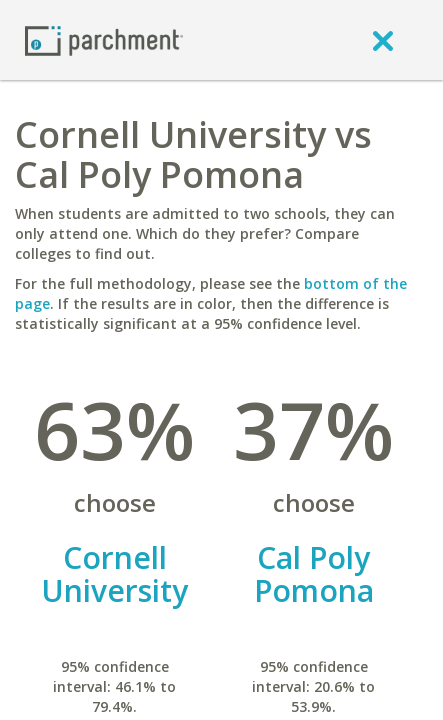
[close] (383, 40)
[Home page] (104, 39)
